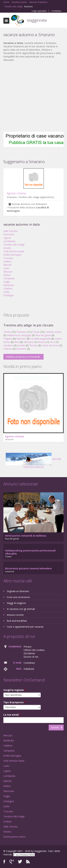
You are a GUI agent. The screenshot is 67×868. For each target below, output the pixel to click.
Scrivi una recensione (18, 597)
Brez (17, 342)
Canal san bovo (50, 345)
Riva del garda (43, 335)
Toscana (8, 258)
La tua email (12, 715)
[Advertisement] (32, 97)
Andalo (21, 345)
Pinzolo (33, 345)
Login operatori (39, 11)
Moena (42, 342)
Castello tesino (53, 332)
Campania (9, 278)
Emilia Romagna (12, 255)
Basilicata (9, 285)
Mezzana (29, 342)
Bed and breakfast (17, 621)
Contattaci (56, 11)
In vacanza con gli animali (21, 609)
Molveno (21, 339)
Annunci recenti (15, 615)
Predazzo (22, 332)
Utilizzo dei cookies (34, 650)
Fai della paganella (40, 339)
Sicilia (6, 292)
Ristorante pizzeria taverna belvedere (28, 568)
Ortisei (36, 332)
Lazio (6, 268)
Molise (7, 275)
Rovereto (21, 349)
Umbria (7, 261)
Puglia (7, 282)
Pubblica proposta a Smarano (22, 357)
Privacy (27, 647)
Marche (8, 265)
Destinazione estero (15, 837)
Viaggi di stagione (16, 603)
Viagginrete (37, 20)
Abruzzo (8, 272)
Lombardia (9, 241)
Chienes (8, 349)
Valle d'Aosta (10, 231)
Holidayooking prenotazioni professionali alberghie (30, 552)
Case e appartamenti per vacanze (25, 627)
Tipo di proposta (15, 702)
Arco (52, 342)
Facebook (4, 862)
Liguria (7, 238)
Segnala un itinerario (18, 591)
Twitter (20, 862)
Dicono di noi (31, 657)
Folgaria (8, 339)
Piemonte (9, 234)
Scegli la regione (15, 690)
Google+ (12, 862)
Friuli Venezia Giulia (14, 251)
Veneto (7, 248)
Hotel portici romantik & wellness (26, 536)
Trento (7, 332)
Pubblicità (29, 669)
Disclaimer (29, 653)
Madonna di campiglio (19, 335)
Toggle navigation (6, 21)
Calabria (8, 288)
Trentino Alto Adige (14, 245)
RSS (28, 862)
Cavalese (8, 345)
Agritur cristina (16, 193)
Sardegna (9, 295)
